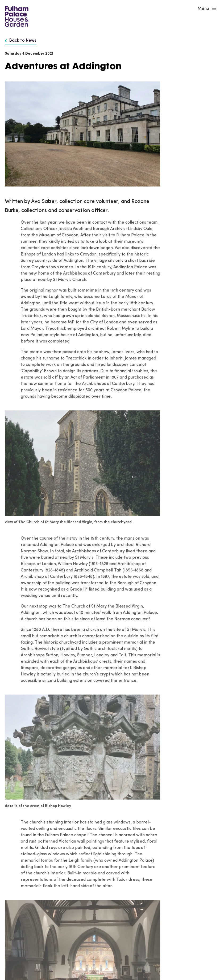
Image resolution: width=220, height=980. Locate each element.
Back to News (21, 41)
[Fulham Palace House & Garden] (16, 16)
